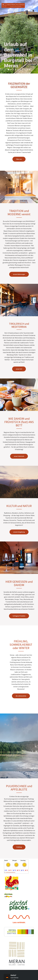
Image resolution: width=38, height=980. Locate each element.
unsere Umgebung (19, 532)
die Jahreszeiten (21, 696)
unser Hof (19, 369)
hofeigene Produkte (19, 616)
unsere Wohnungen (19, 274)
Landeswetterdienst (10, 872)
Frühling (19, 847)
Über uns (19, 159)
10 (30, 70)
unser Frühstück (19, 456)
